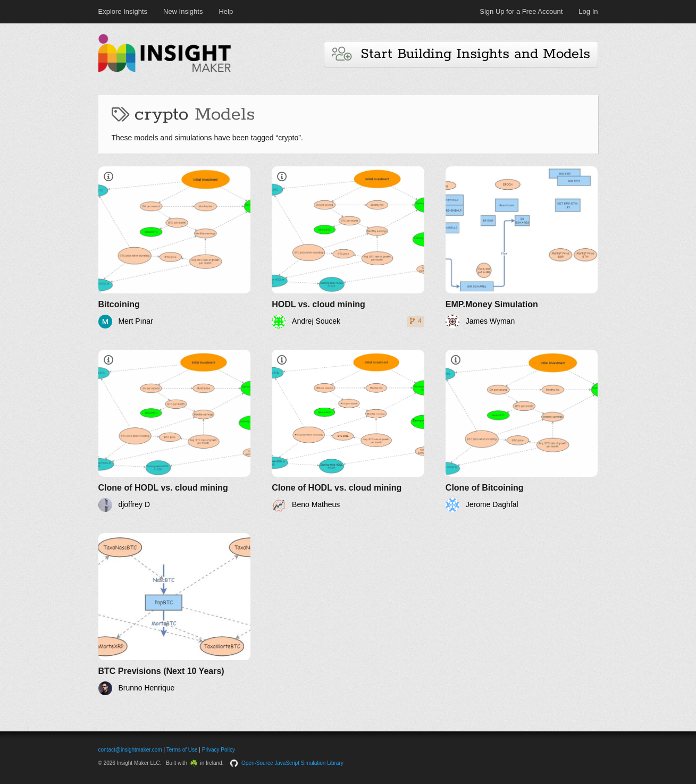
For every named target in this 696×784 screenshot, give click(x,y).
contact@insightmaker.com (130, 750)
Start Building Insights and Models (461, 54)
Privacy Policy (219, 750)
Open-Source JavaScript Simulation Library (292, 763)
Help (226, 11)
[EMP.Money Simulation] (522, 247)
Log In (588, 11)
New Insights (183, 11)
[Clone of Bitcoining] (522, 431)
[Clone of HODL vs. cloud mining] (175, 431)
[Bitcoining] (175, 247)
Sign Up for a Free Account (521, 11)
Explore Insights (123, 11)
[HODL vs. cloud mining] (348, 247)
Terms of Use (182, 750)
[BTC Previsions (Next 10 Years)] (175, 614)
